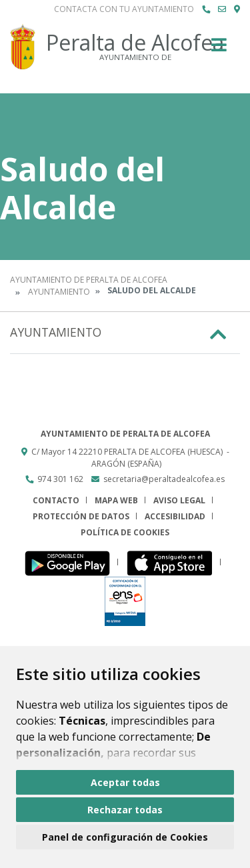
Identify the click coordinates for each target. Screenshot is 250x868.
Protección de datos (81, 516)
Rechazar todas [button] (125, 810)
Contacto (56, 500)
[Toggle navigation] (219, 49)
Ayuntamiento (59, 292)
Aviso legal (179, 500)
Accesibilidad (175, 516)
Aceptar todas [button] (125, 782)
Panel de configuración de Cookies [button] (125, 837)
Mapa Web (116, 500)
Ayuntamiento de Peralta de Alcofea (89, 280)
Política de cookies (125, 532)
